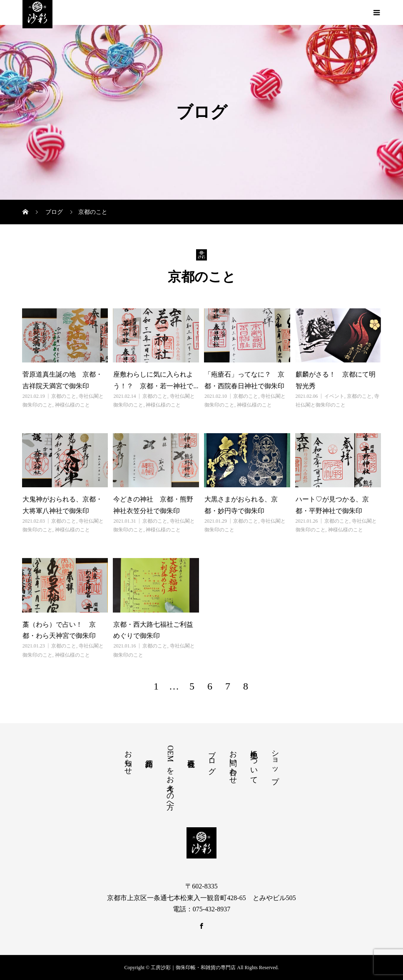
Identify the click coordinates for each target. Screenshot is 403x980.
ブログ (212, 758)
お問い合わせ (233, 763)
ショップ (275, 763)
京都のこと (64, 396)
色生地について (254, 763)
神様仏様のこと (72, 405)
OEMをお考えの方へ (170, 775)
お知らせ (128, 758)
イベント (334, 396)
